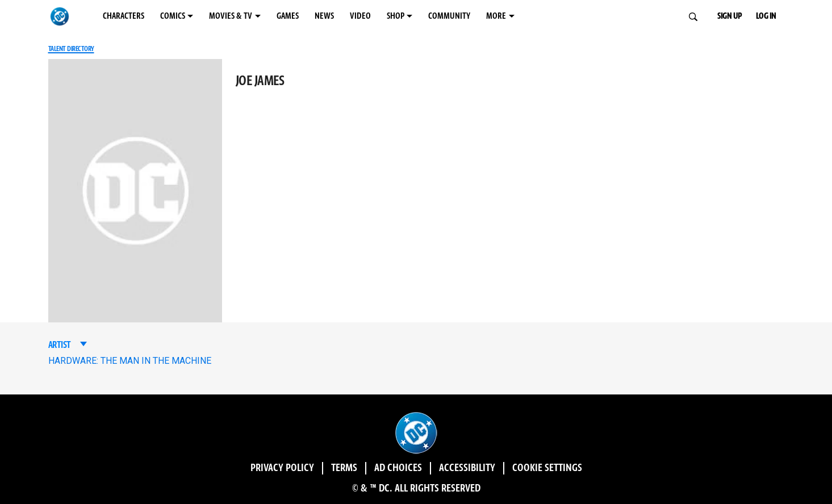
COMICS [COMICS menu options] (173, 16)
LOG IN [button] (766, 16)
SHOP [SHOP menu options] (396, 16)
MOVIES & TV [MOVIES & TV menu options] (231, 16)
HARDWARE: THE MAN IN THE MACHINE (130, 361)
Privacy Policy (282, 468)
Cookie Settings (547, 468)
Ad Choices (398, 468)
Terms (344, 468)
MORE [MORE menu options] (496, 16)
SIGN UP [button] (730, 16)
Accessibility (467, 468)
